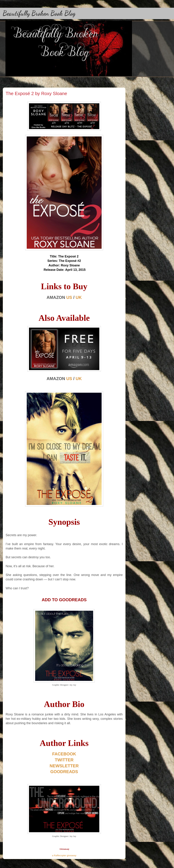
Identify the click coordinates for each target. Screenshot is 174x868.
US (69, 297)
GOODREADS (64, 772)
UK (79, 297)
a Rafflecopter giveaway (64, 855)
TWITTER (64, 760)
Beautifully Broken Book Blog (39, 13)
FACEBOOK (64, 754)
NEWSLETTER (64, 766)
